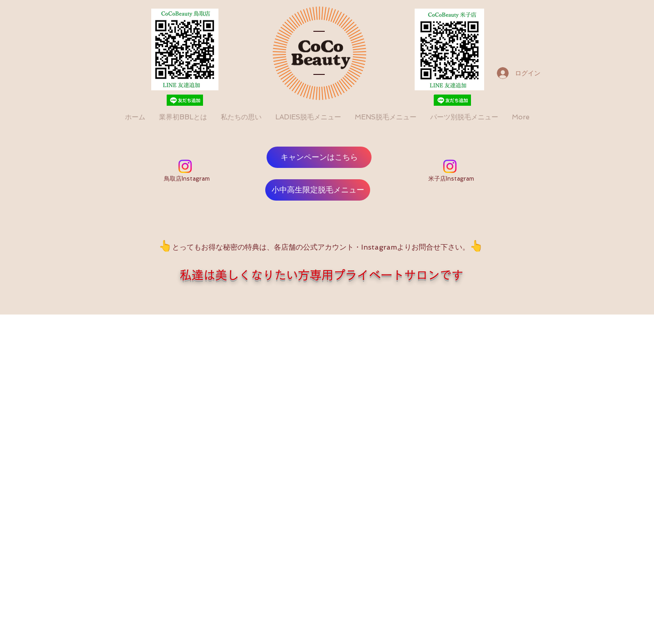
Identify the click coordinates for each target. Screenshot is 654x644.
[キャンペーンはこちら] (319, 157)
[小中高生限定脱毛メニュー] (318, 190)
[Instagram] (185, 166)
